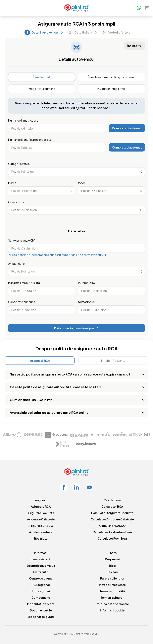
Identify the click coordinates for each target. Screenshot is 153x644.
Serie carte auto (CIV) (22, 240)
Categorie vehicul (20, 164)
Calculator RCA (112, 506)
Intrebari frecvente (112, 585)
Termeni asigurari (112, 597)
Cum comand (41, 597)
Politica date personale (112, 604)
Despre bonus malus (41, 566)
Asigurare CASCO (41, 526)
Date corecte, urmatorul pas (77, 328)
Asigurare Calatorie (41, 519)
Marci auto (41, 572)
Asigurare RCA (41, 506)
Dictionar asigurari (41, 617)
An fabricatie (16, 264)
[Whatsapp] (139, 8)
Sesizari (112, 572)
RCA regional (41, 585)
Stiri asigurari (41, 591)
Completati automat (127, 128)
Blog (112, 566)
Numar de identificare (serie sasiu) (30, 140)
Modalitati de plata (41, 604)
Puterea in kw (87, 283)
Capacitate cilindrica (22, 302)
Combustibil (16, 202)
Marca (12, 183)
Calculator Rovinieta (112, 538)
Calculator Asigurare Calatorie (112, 519)
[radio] (42, 77)
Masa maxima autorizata (24, 283)
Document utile (41, 610)
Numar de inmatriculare (23, 120)
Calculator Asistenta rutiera (112, 532)
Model (82, 183)
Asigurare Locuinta (41, 513)
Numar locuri (86, 302)
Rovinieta (41, 538)
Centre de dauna (41, 578)
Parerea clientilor (112, 578)
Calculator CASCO (112, 526)
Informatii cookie (112, 610)
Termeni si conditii (112, 591)
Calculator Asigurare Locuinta (112, 513)
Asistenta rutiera (41, 532)
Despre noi (112, 559)
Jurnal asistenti (41, 559)
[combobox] (76, 172)
